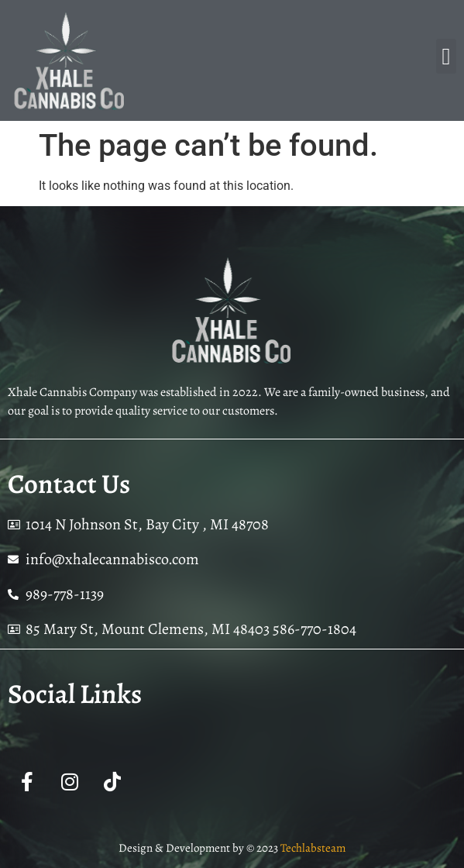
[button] (446, 56)
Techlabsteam (313, 848)
